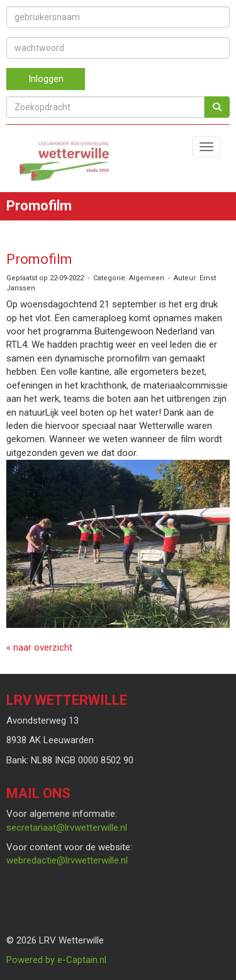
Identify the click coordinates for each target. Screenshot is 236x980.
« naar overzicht (39, 647)
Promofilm (39, 259)
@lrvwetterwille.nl (67, 828)
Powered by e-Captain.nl (56, 960)
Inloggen (46, 79)
